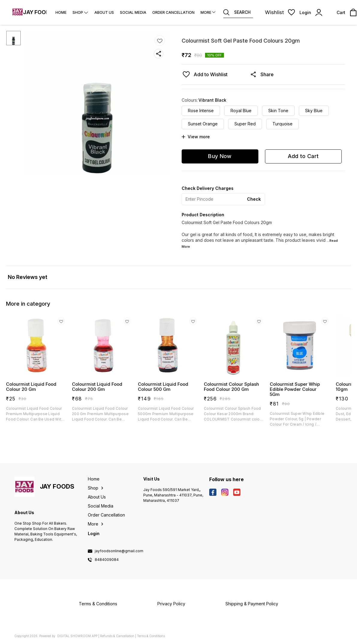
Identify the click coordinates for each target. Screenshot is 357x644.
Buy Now (220, 156)
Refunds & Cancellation (117, 636)
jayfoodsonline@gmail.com (119, 551)
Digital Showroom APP (77, 636)
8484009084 (107, 560)
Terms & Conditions (151, 636)
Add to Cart (303, 156)
